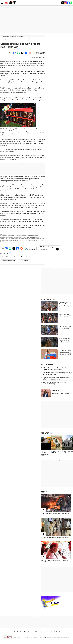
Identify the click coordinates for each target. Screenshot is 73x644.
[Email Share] (14, 53)
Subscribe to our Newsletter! (46, 247)
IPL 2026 (43, 609)
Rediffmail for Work (17, 632)
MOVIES (35, 3)
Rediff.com (19, 637)
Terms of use (66, 637)
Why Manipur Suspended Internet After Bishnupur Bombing (55, 383)
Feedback (54, 637)
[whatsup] (72, 3)
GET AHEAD (49, 3)
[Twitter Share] (22, 53)
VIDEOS (44, 492)
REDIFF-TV (55, 3)
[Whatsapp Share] (18, 53)
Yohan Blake (6, 257)
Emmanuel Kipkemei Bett (9, 261)
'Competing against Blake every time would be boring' (65, 340)
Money (42, 632)
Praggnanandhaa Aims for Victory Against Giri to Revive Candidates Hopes (57, 378)
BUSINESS (30, 3)
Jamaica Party (24, 261)
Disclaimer (35, 637)
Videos (48, 632)
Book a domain (28, 632)
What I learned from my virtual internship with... (61, 394)
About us (60, 637)
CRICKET (39, 3)
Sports (6, 39)
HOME (22, 3)
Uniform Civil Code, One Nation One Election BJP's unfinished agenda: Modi (56, 369)
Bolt (15, 257)
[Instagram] (66, 3)
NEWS (25, 3)
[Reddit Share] (30, 53)
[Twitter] (63, 3)
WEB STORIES (46, 433)
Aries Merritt (24, 257)
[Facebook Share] (26, 53)
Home (2, 39)
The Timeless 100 (56, 632)
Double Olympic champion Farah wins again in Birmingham (65, 304)
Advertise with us (27, 637)
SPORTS (44, 3)
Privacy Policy (42, 637)
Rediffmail (36, 632)
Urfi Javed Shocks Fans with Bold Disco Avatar (55, 538)
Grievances (37, 640)
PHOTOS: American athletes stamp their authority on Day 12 (65, 352)
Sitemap (49, 637)
